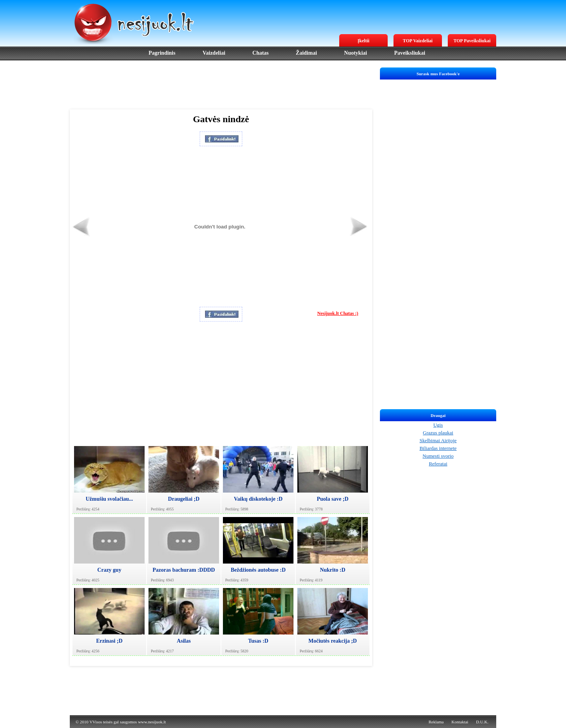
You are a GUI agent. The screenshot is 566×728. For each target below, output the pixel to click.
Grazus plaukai (438, 433)
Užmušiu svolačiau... (109, 499)
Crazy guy (109, 570)
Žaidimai (306, 53)
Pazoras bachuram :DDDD (184, 570)
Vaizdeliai (214, 53)
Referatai (438, 464)
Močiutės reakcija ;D (333, 641)
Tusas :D (258, 641)
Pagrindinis (162, 53)
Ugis (438, 425)
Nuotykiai (356, 53)
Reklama (436, 722)
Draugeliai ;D (184, 499)
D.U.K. (482, 722)
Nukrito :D (333, 570)
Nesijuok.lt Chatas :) (338, 313)
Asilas (184, 641)
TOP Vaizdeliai (418, 41)
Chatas (261, 53)
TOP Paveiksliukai (472, 41)
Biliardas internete (438, 448)
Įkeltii (363, 41)
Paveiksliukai (410, 53)
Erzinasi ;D (109, 641)
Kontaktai (460, 722)
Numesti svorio (438, 456)
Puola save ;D (333, 499)
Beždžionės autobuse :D (258, 570)
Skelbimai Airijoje (438, 440)
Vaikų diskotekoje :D (258, 499)
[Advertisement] (221, 85)
